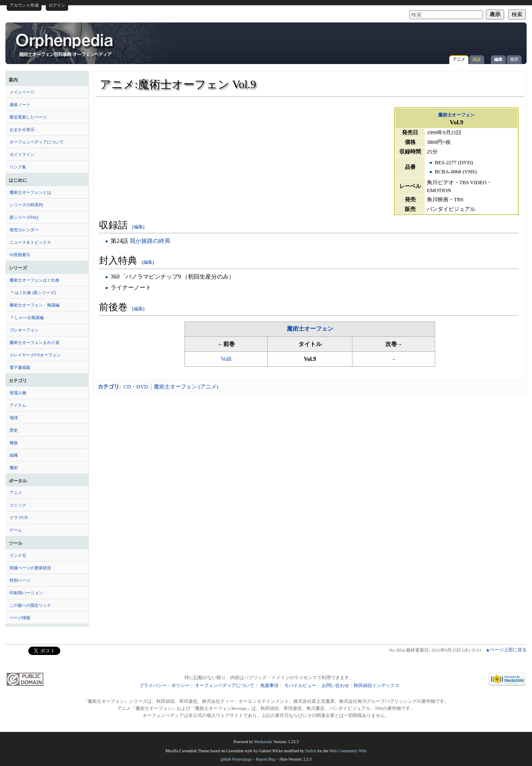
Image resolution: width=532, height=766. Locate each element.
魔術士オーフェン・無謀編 (34, 305)
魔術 (14, 468)
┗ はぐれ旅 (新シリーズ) (33, 293)
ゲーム (16, 530)
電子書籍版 (20, 367)
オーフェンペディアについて (37, 142)
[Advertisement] (425, 39)
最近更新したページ (28, 117)
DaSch (311, 751)
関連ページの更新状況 (30, 568)
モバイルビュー (300, 686)
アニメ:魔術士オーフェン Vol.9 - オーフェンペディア (65, 44)
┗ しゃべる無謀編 (27, 318)
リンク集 (18, 167)
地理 (14, 418)
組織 (14, 455)
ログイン (57, 5)
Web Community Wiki (348, 751)
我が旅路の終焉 (150, 241)
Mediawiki (263, 742)
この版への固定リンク (30, 605)
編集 (498, 59)
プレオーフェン (24, 330)
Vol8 (226, 359)
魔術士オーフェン (456, 115)
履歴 (514, 59)
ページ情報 (20, 618)
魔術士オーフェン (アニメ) (186, 387)
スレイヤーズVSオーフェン (35, 355)
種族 (14, 443)
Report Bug (266, 759)
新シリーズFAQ (24, 217)
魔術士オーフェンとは (30, 192)
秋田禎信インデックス (377, 686)
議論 (477, 59)
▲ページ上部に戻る (506, 650)
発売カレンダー (24, 230)
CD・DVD (136, 387)
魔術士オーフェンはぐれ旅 (34, 280)
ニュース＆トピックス (30, 242)
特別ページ (20, 580)
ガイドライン (22, 154)
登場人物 (18, 393)
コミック (18, 505)
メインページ (22, 92)
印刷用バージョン (26, 593)
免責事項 (269, 686)
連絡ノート (20, 105)
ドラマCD (19, 518)
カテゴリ (108, 387)
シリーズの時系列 (26, 205)
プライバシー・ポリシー (164, 686)
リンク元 (18, 555)
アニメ (459, 59)
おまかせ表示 (22, 130)
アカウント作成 (24, 5)
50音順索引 (20, 255)
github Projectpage (236, 759)
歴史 (14, 430)
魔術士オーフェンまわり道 (34, 342)
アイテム (18, 405)
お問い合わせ (335, 686)
